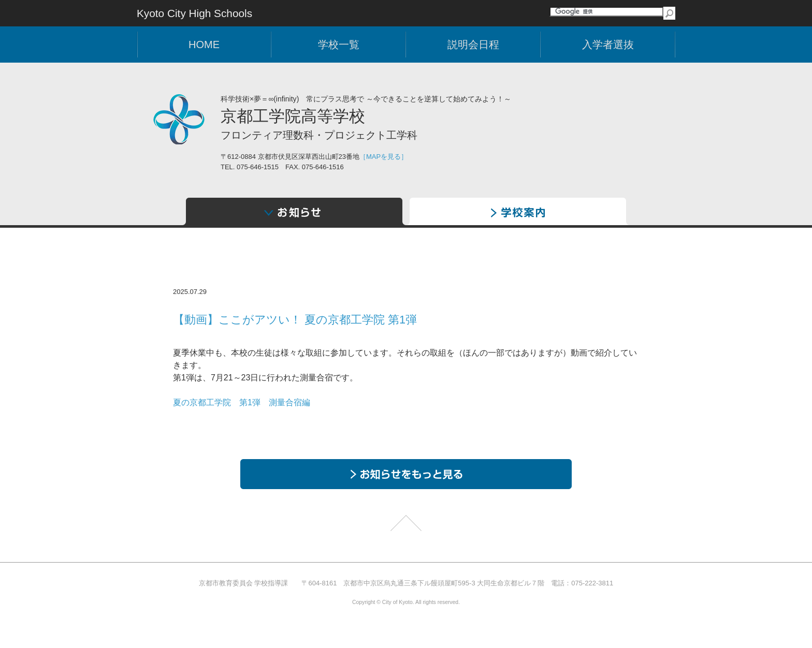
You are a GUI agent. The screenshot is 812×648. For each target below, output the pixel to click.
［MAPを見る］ (383, 157)
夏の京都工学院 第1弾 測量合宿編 (242, 402)
